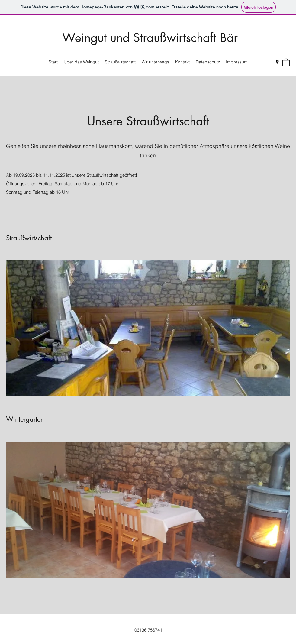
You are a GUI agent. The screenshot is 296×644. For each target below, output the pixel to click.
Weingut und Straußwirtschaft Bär (150, 38)
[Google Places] (277, 62)
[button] (286, 62)
